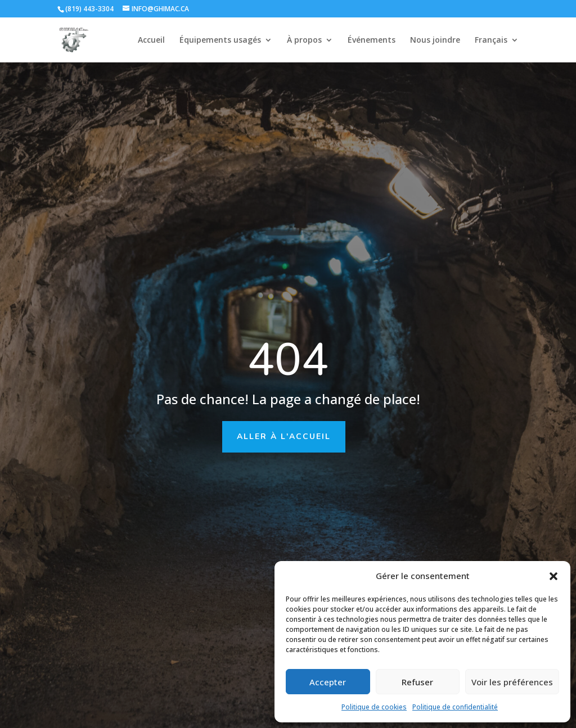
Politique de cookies (374, 707)
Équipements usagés (220, 40)
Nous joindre (435, 40)
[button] (553, 576)
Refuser (417, 682)
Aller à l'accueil (284, 437)
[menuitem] (497, 49)
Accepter (328, 682)
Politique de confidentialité (455, 707)
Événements (372, 40)
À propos (304, 40)
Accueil (151, 40)
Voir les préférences (512, 682)
